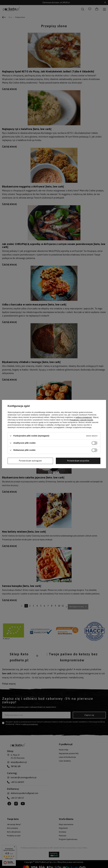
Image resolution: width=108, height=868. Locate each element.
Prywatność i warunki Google (81, 420)
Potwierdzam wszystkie (78, 461)
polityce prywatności (84, 417)
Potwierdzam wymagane (30, 461)
